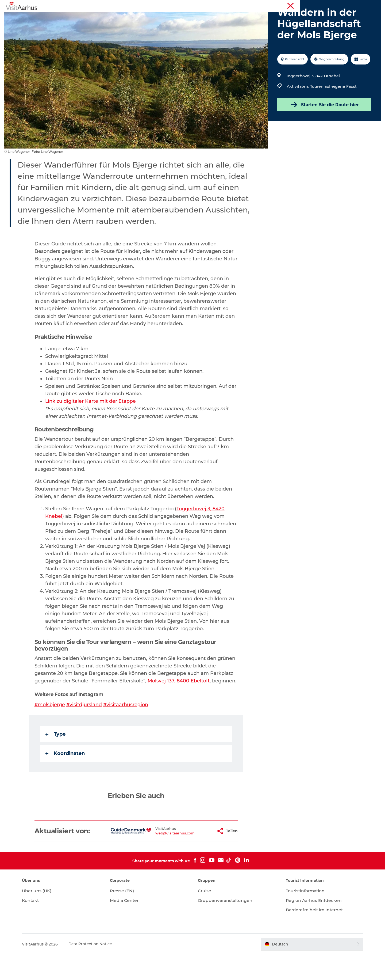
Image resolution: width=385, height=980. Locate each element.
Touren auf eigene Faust (333, 112)
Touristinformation (333, 5)
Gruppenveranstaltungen (226, 926)
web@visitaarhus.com (158, 859)
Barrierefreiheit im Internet (313, 935)
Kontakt (36, 926)
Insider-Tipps (179, 17)
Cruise (205, 916)
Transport (297, 17)
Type (56, 759)
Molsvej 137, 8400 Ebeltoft (179, 706)
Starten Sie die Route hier (324, 130)
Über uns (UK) (42, 916)
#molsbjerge (50, 730)
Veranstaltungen (141, 17)
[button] (195, 856)
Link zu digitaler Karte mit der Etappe (91, 427)
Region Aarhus (301, 5)
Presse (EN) (125, 916)
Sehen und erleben (97, 17)
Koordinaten (65, 779)
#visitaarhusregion (127, 730)
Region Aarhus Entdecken (312, 926)
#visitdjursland (85, 730)
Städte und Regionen (222, 17)
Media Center (127, 926)
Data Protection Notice (95, 970)
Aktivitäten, (298, 112)
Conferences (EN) (366, 5)
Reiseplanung (265, 17)
